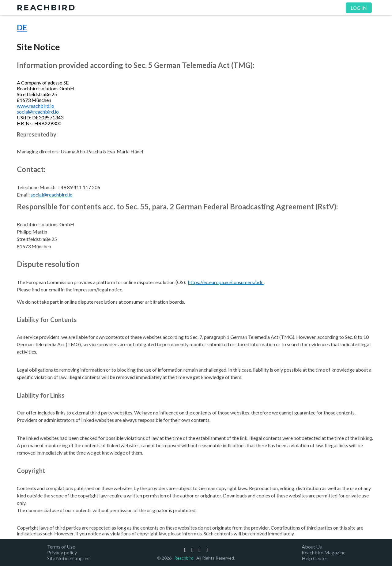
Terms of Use (61, 547)
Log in (359, 8)
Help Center (315, 558)
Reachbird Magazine (324, 552)
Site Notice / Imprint (69, 558)
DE (22, 27)
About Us (312, 547)
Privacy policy (62, 552)
